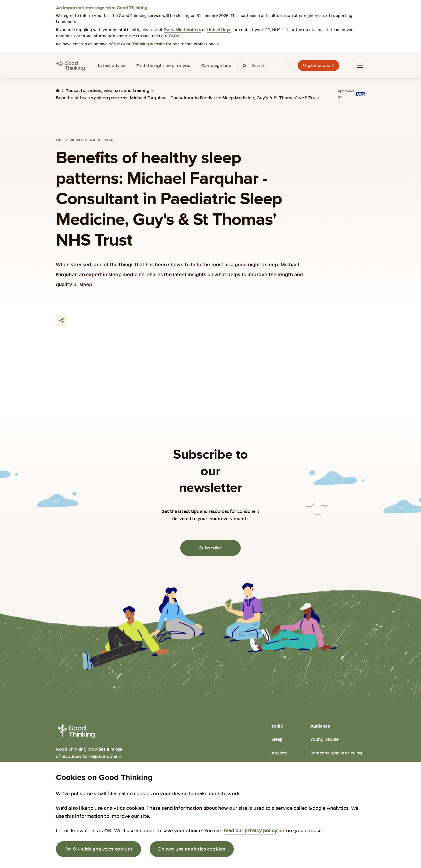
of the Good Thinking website (137, 44)
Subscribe (211, 548)
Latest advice (112, 66)
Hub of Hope (219, 30)
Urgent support (318, 65)
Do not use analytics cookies (192, 849)
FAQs (174, 36)
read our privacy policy (251, 831)
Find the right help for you (163, 66)
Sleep (277, 739)
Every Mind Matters (182, 30)
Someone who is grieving (336, 753)
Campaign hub (216, 66)
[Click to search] (244, 66)
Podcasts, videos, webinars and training (108, 91)
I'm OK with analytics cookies (99, 849)
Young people (324, 739)
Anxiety (279, 753)
